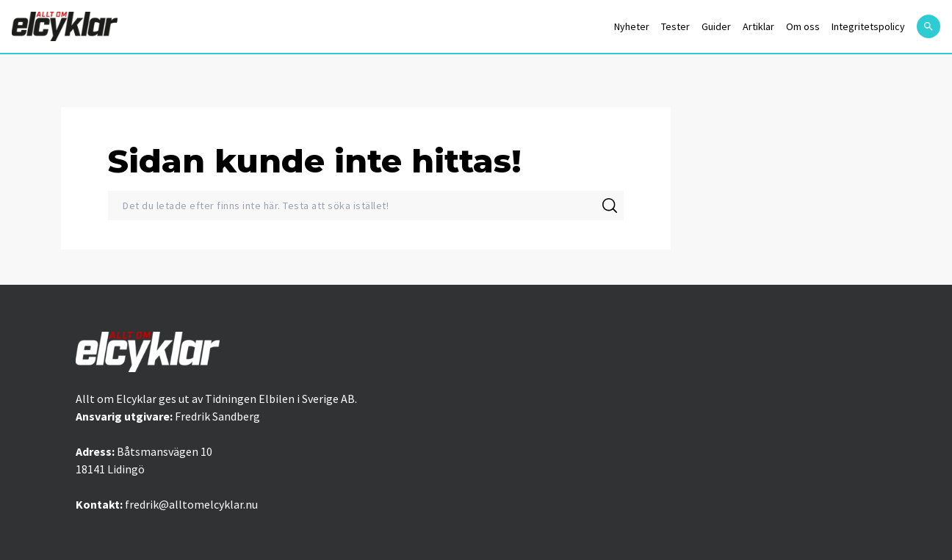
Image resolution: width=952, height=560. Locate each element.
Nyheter (632, 26)
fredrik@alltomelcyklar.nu (191, 504)
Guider (716, 26)
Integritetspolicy (868, 26)
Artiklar (758, 26)
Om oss (803, 26)
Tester (675, 26)
